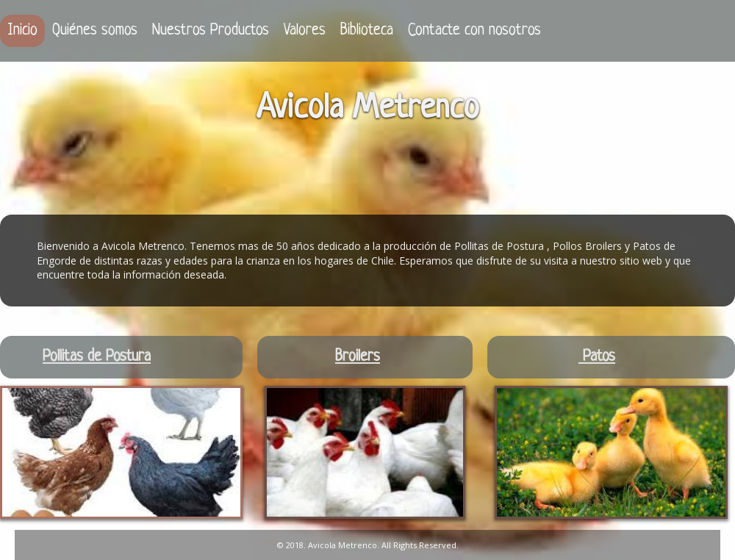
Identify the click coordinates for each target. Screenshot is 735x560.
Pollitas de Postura (97, 357)
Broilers (358, 357)
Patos (597, 357)
